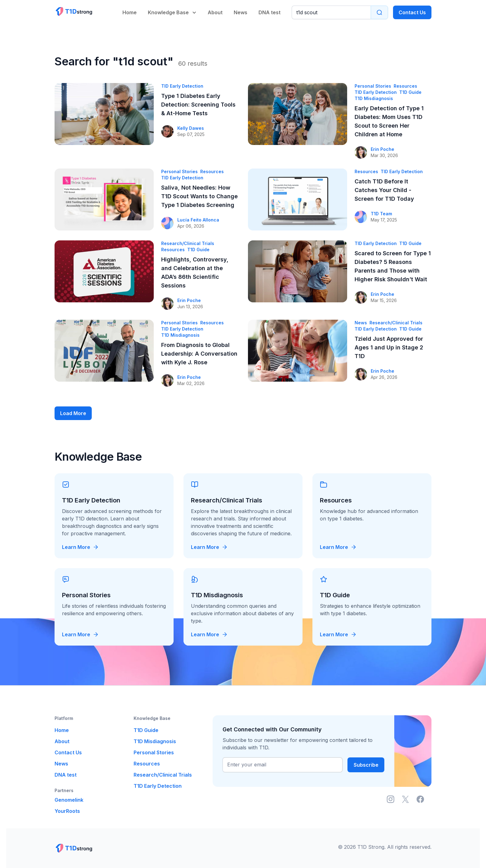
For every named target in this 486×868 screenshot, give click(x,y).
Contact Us (412, 12)
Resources (147, 764)
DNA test (270, 12)
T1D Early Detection (158, 786)
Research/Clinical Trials (163, 775)
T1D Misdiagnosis (155, 741)
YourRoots (67, 811)
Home (130, 12)
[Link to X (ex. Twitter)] (405, 799)
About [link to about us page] (215, 12)
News (241, 12)
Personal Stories (154, 752)
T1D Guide (146, 730)
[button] (173, 9)
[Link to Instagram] (391, 799)
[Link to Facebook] (420, 799)
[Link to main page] (74, 11)
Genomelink (69, 800)
